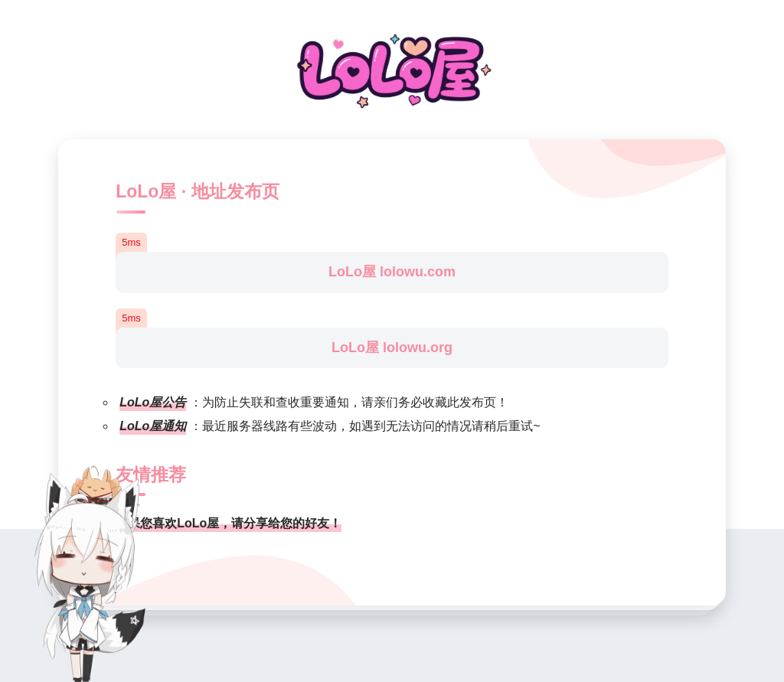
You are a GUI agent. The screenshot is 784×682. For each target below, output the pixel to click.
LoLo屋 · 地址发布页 (197, 191)
